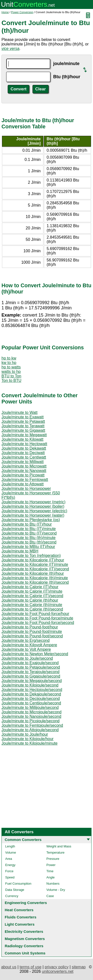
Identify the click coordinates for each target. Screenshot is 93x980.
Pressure (53, 859)
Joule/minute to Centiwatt (24, 457)
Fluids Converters (21, 917)
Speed (10, 877)
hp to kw (9, 358)
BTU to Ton (11, 376)
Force (9, 871)
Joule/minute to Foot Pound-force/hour (35, 614)
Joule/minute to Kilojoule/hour (28, 739)
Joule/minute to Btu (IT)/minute (29, 529)
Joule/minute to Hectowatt (24, 444)
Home (5, 12)
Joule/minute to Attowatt (23, 484)
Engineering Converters (26, 903)
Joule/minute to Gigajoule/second (31, 676)
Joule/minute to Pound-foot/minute (32, 632)
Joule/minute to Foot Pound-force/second (38, 623)
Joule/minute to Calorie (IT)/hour (30, 587)
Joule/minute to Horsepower (26, 489)
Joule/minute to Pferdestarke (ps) (31, 520)
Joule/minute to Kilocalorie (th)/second (35, 582)
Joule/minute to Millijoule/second (30, 708)
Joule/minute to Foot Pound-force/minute (37, 618)
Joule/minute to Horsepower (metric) (33, 502)
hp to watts (11, 367)
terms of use (31, 967)
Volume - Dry (56, 890)
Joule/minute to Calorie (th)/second (32, 609)
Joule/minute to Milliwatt (23, 462)
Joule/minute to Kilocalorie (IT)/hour (33, 560)
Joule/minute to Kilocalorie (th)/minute (35, 578)
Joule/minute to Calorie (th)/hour (30, 600)
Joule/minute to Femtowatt (25, 480)
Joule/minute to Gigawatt (23, 430)
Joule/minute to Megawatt (24, 435)
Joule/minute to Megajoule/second (32, 681)
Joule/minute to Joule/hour (25, 734)
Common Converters (23, 840)
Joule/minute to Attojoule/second (30, 730)
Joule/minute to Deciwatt (23, 453)
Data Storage (15, 890)
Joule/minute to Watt (19, 413)
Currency (12, 896)
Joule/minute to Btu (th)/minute (29, 538)
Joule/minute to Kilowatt (22, 439)
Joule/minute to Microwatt (24, 466)
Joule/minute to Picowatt (23, 475)
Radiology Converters (24, 946)
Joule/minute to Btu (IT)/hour (27, 524)
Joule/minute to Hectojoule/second (32, 690)
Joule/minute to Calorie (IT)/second (32, 596)
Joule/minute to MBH (20, 551)
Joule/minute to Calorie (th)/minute (32, 605)
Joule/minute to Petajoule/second (31, 667)
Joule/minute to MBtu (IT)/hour (28, 547)
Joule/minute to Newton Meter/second (35, 654)
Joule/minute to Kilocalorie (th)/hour (33, 573)
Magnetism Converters (25, 939)
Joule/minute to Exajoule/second (30, 663)
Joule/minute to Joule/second (27, 658)
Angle (50, 877)
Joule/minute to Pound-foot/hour (30, 627)
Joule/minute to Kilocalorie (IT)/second (35, 569)
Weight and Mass (59, 846)
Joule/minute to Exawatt (23, 417)
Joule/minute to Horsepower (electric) (34, 511)
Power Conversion (22, 12)
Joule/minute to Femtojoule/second (32, 725)
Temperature (55, 853)
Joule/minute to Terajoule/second (31, 672)
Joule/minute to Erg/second (26, 640)
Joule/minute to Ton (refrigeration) (31, 556)
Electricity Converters (24, 931)
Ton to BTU (11, 381)
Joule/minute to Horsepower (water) (33, 515)
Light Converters (20, 924)
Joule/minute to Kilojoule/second (30, 685)
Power (51, 865)
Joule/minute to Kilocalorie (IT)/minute (35, 564)
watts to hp (11, 372)
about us (9, 967)
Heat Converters (19, 910)
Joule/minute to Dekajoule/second (31, 694)
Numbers (53, 884)
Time (50, 871)
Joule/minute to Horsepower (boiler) (33, 506)
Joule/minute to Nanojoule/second (31, 716)
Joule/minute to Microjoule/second (31, 712)
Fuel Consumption (18, 884)
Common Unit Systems (25, 953)
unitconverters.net (58, 971)
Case (50, 896)
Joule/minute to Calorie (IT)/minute (32, 591)
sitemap (79, 967)
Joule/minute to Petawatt (23, 421)
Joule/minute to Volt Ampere (26, 649)
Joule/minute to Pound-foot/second (32, 636)
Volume (11, 853)
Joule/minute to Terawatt (23, 426)
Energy (10, 865)
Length (10, 846)
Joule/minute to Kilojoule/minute (30, 743)
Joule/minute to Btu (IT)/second (29, 533)
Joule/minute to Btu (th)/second (29, 542)
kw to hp (9, 363)
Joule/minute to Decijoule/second (31, 699)
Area (9, 859)
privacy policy (57, 967)
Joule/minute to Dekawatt (24, 448)
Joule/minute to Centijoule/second (31, 703)
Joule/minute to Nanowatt (24, 471)
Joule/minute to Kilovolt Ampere (29, 645)
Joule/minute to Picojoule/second (31, 721)
